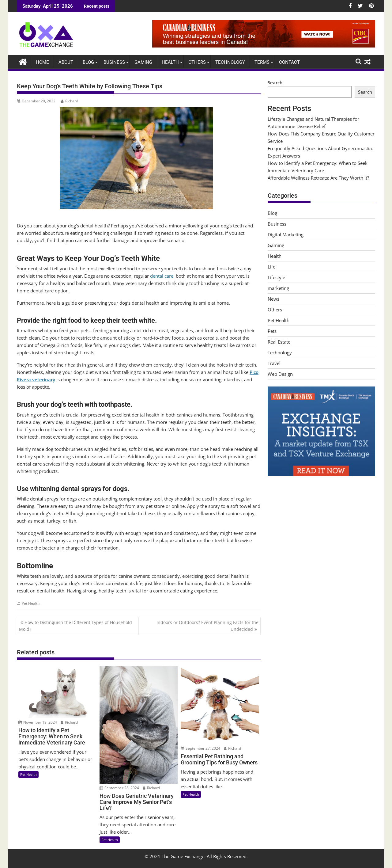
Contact (289, 62)
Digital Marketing (286, 234)
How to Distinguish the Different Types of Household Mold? (75, 625)
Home (42, 62)
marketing (278, 288)
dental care (162, 276)
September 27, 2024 (200, 748)
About (66, 62)
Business (114, 62)
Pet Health (31, 603)
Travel (274, 363)
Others (197, 62)
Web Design (280, 374)
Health (170, 62)
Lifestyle (276, 277)
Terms (262, 62)
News (273, 299)
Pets (272, 331)
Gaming (143, 62)
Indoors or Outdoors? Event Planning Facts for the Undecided (207, 625)
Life (271, 267)
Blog (88, 62)
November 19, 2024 (38, 722)
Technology (230, 62)
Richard (70, 101)
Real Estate (279, 342)
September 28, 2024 (119, 788)
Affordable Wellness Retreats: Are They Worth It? (318, 177)
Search (275, 82)
